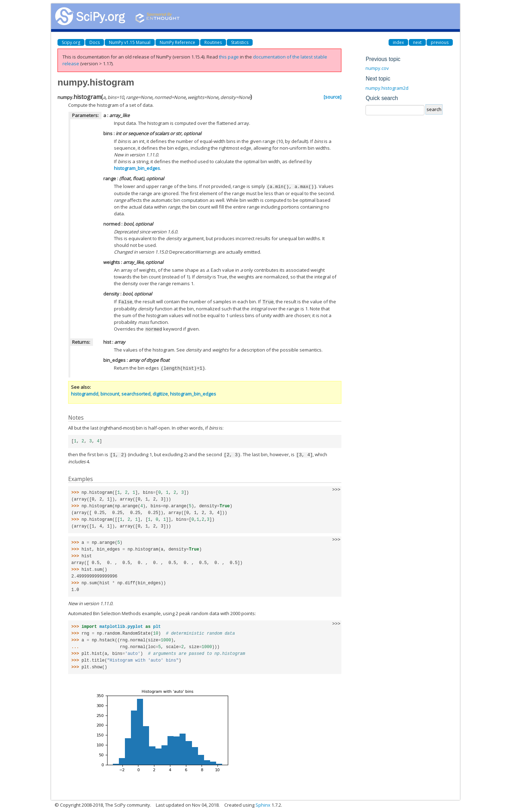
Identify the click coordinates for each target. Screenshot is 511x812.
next (417, 42)
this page (229, 57)
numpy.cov (377, 68)
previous (440, 42)
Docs (95, 42)
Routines (213, 42)
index (398, 42)
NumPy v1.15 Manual (130, 42)
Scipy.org (71, 42)
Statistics (240, 42)
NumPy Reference (177, 42)
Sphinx (263, 803)
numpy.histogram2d (387, 88)
